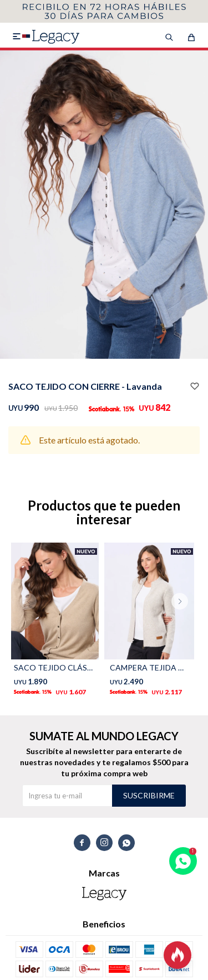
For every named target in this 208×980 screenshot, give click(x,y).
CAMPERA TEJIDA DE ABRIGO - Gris (149, 667)
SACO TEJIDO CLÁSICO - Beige (54, 667)
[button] (184, 623)
